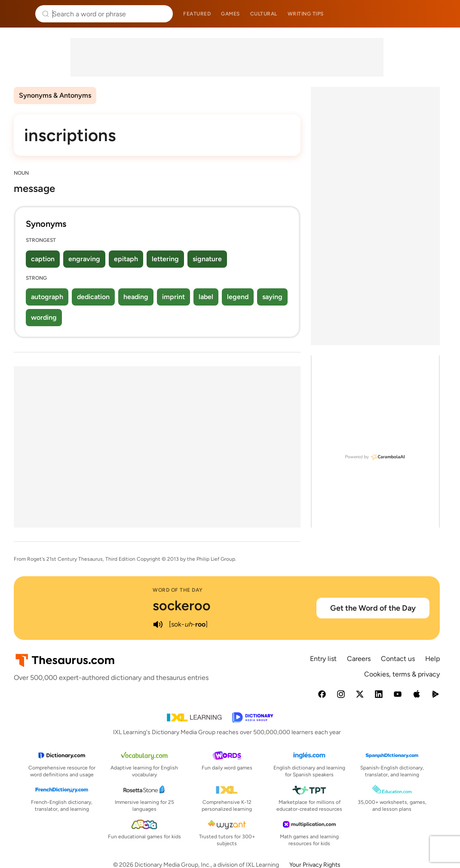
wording (44, 317)
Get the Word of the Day (373, 608)
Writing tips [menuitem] (306, 14)
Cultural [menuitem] (264, 14)
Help (432, 659)
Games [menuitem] (230, 14)
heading (136, 297)
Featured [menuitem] (197, 14)
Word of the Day (178, 590)
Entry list (323, 659)
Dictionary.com (441, 14)
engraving (84, 259)
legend (238, 297)
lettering (165, 259)
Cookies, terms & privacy (402, 674)
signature (207, 259)
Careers (359, 659)
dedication (93, 297)
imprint (173, 297)
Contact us (398, 659)
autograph (47, 297)
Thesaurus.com (19, 14)
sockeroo (182, 605)
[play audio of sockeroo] (158, 624)
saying (272, 297)
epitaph (126, 259)
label (206, 297)
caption (43, 259)
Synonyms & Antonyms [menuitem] (55, 95)
